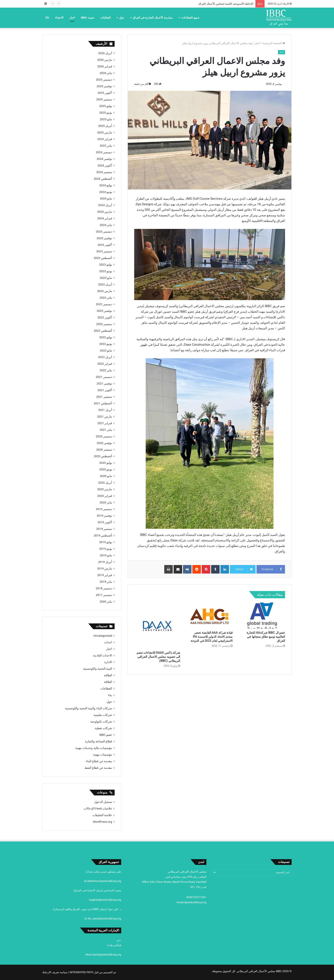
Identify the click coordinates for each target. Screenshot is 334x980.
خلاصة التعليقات (102, 815)
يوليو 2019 (106, 542)
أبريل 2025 (105, 126)
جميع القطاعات (190, 18)
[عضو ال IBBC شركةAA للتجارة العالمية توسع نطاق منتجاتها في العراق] (262, 616)
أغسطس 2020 (103, 456)
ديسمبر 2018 (104, 588)
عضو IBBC (106, 735)
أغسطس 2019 (103, 535)
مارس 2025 (105, 132)
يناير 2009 (106, 601)
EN (47, 18)
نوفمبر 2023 (104, 238)
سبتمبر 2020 (104, 450)
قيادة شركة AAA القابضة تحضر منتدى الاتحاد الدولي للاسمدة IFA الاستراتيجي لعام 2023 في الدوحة (212, 637)
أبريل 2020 (105, 483)
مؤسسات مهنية (103, 755)
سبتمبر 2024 (104, 172)
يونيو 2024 (106, 192)
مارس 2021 (105, 416)
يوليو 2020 (106, 463)
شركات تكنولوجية (101, 721)
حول (122, 18)
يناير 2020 (106, 502)
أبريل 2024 (105, 205)
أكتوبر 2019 (105, 522)
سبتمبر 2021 (104, 397)
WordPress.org (102, 822)
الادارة (108, 662)
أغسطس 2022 (103, 331)
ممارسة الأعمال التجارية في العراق (153, 18)
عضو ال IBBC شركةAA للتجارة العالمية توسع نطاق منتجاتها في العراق (266, 637)
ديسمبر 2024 (104, 152)
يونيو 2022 (106, 344)
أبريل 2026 (105, 53)
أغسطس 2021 (103, 403)
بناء (110, 695)
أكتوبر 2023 (105, 245)
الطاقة (108, 675)
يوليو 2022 (106, 337)
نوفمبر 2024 (104, 159)
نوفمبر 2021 (104, 383)
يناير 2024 (106, 225)
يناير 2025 (106, 146)
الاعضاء (59, 18)
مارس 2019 (105, 568)
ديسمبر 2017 (104, 595)
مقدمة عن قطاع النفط (98, 768)
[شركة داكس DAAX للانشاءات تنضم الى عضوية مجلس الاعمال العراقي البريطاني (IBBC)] (157, 626)
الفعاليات (106, 18)
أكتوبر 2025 (105, 93)
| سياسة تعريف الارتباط (56, 972)
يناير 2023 (106, 298)
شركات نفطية (103, 728)
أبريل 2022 (105, 357)
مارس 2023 (105, 291)
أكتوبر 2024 (105, 165)
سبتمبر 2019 (104, 529)
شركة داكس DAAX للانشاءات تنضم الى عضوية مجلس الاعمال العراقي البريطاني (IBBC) (158, 657)
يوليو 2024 (106, 185)
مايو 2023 (106, 278)
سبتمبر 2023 (104, 251)
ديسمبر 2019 (104, 509)
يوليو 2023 (106, 265)
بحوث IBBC (88, 18)
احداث (108, 642)
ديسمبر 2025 (104, 79)
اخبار (72, 18)
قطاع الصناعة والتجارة (99, 741)
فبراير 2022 (105, 364)
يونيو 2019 (106, 549)
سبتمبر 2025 (104, 99)
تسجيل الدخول (103, 802)
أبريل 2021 (105, 410)
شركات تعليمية (103, 715)
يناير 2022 (106, 370)
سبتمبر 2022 (104, 324)
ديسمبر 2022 (104, 304)
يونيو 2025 (106, 113)
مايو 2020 (106, 476)
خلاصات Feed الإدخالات (98, 808)
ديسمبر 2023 (104, 231)
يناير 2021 (106, 430)
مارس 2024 (105, 212)
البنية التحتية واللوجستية (98, 669)
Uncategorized (103, 636)
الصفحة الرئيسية (274, 43)
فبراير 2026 (105, 66)
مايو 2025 (106, 119)
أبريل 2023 (105, 284)
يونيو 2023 (106, 271)
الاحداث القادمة (103, 655)
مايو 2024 (106, 198)
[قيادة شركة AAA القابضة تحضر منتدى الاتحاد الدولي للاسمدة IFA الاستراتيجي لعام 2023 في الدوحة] (210, 616)
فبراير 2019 (105, 575)
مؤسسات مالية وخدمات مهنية (94, 748)
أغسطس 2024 (103, 179)
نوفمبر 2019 (104, 516)
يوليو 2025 (106, 106)
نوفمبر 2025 (104, 86)
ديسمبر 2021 (104, 377)
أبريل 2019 (105, 562)
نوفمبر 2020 (104, 443)
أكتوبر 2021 (105, 390)
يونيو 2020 (106, 469)
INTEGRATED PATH (81, 972)
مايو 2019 (106, 555)
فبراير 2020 (105, 496)
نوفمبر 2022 (104, 311)
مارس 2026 (105, 60)
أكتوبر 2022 (105, 317)
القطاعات (106, 688)
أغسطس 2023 (103, 258)
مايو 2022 (106, 350)
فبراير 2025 (105, 139)
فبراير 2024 (105, 218)
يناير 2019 (106, 582)
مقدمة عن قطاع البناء (99, 761)
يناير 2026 (106, 73)
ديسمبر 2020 (104, 436)
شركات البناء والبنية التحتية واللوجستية (89, 708)
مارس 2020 (105, 489)
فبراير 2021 (105, 423)
